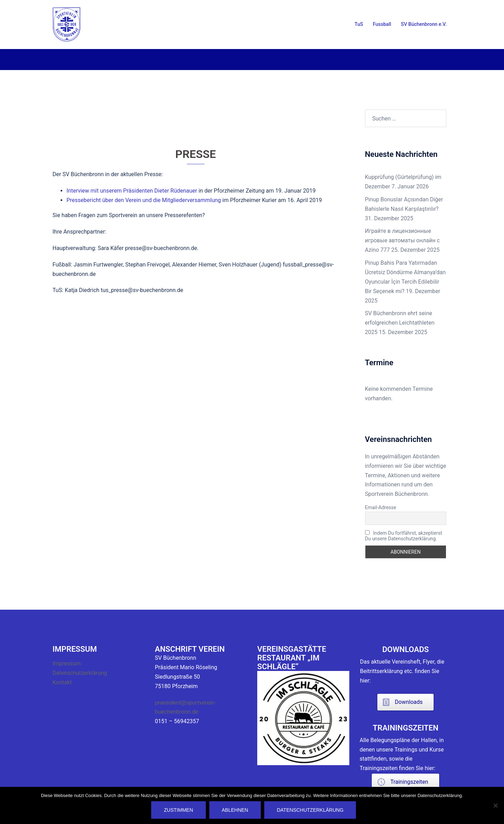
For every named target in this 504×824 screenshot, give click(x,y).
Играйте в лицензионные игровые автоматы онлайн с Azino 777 (402, 240)
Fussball (382, 24)
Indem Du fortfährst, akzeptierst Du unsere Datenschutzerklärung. (404, 536)
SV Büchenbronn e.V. (424, 24)
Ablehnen (235, 810)
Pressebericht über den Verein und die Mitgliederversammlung (144, 200)
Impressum (67, 663)
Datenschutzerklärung (80, 673)
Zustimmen (179, 810)
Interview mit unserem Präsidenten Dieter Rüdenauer (132, 191)
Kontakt (62, 682)
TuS (359, 24)
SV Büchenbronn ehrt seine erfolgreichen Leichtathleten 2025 (400, 323)
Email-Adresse (381, 507)
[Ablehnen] (495, 805)
